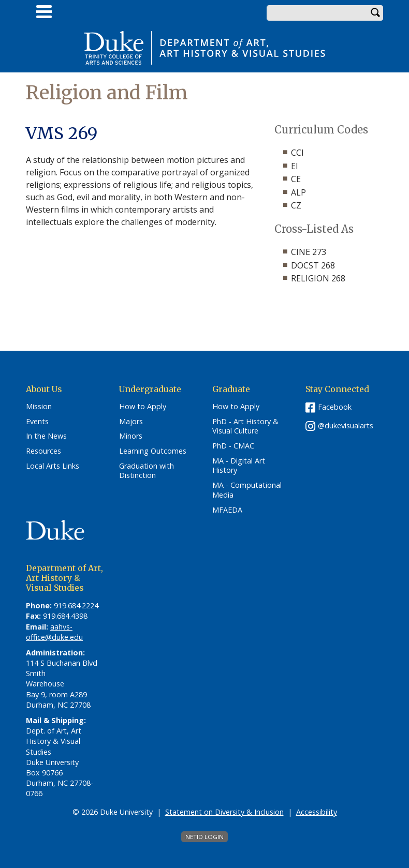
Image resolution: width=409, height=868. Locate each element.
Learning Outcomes (153, 451)
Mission (39, 407)
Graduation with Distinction (147, 471)
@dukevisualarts (346, 425)
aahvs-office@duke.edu (54, 632)
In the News (46, 436)
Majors (131, 422)
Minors (131, 436)
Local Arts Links (53, 466)
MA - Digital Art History (239, 466)
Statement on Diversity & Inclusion (224, 812)
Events (37, 422)
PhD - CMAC (233, 446)
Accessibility (317, 812)
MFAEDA (227, 510)
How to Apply (143, 407)
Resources (43, 451)
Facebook (335, 407)
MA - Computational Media (247, 490)
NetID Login (204, 837)
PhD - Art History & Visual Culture (245, 426)
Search (375, 13)
